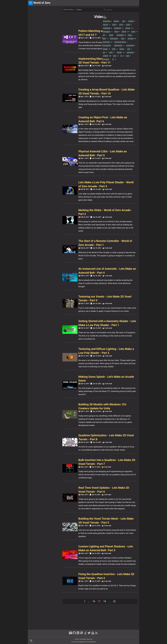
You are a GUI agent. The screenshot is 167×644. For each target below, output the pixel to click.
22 (78, 623)
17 (63, 623)
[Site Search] (121, 10)
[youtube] (93, 634)
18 (68, 623)
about (128, 3)
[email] (71, 634)
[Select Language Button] (31, 641)
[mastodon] (82, 634)
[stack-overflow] (85, 634)
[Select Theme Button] (122, 3)
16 (57, 623)
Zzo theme (92, 642)
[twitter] (89, 634)
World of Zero (36, 10)
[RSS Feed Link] (96, 634)
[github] (74, 634)
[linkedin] (78, 634)
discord (135, 3)
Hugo (81, 642)
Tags (103, 18)
